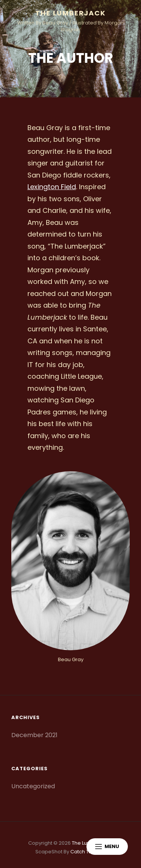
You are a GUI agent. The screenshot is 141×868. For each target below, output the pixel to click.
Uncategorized (33, 786)
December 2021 (34, 735)
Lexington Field (52, 187)
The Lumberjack (70, 13)
